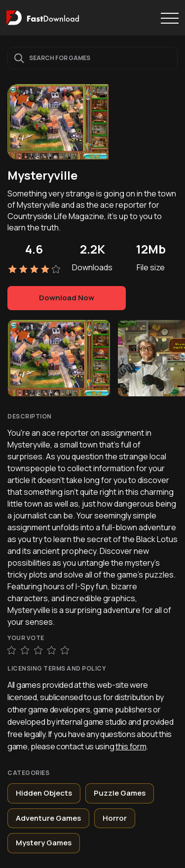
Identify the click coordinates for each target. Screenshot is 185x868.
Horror (115, 818)
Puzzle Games (120, 793)
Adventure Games (48, 818)
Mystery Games (44, 843)
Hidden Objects (44, 793)
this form (131, 746)
